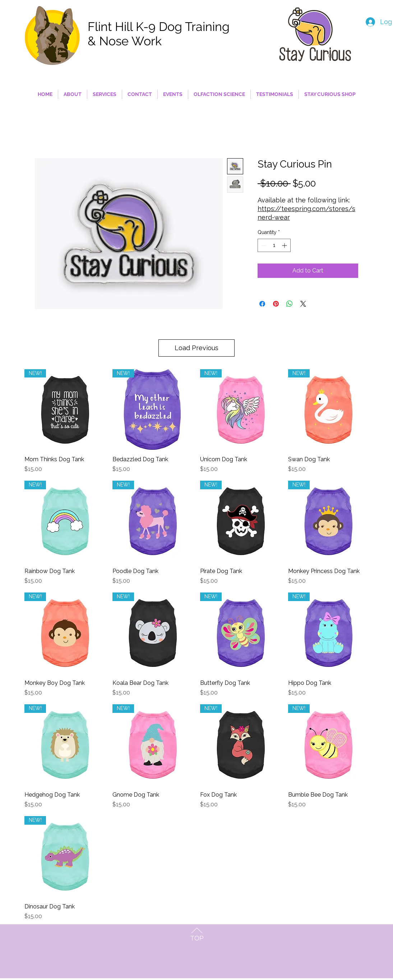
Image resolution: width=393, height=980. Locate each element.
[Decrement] (263, 245)
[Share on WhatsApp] (290, 304)
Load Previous (196, 348)
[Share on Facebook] (262, 304)
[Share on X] (303, 304)
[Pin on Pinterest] (276, 304)
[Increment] (285, 245)
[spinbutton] (274, 245)
